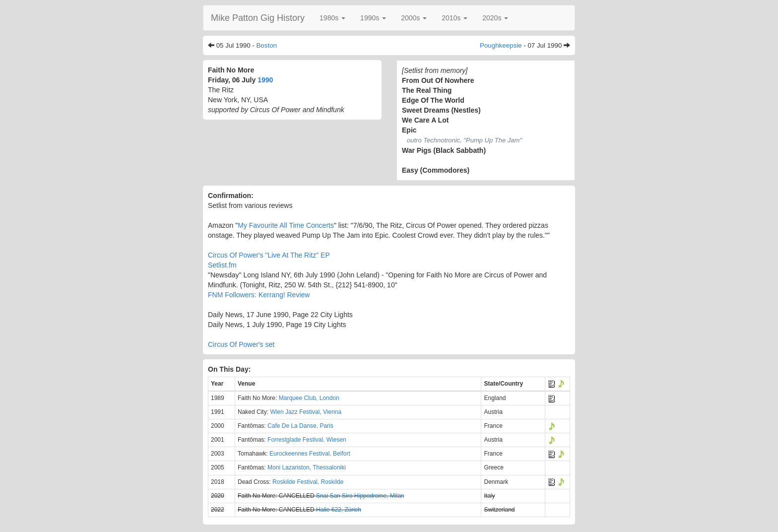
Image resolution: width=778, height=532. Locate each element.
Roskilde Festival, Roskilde (308, 482)
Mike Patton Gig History (258, 18)
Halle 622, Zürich (339, 510)
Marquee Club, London (309, 398)
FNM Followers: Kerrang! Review (259, 295)
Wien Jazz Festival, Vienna (306, 412)
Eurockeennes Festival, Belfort (310, 454)
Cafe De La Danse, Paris (300, 426)
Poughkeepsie (501, 45)
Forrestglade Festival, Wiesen (307, 440)
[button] (332, 18)
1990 (265, 80)
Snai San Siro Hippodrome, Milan (360, 496)
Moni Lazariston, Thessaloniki (307, 467)
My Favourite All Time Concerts (286, 225)
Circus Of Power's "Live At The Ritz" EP (269, 255)
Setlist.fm (222, 265)
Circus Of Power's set (241, 344)
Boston (266, 45)
